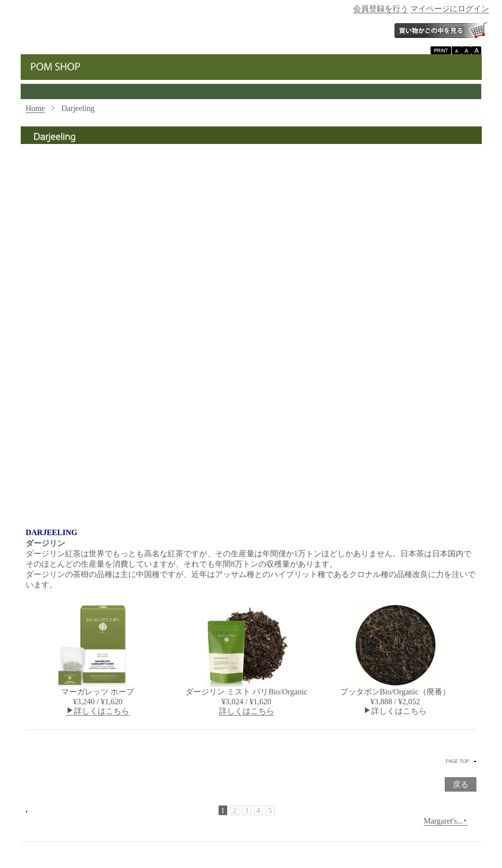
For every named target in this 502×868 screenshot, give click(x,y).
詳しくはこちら (98, 711)
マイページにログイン (450, 9)
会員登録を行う (381, 9)
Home (35, 108)
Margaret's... (445, 821)
